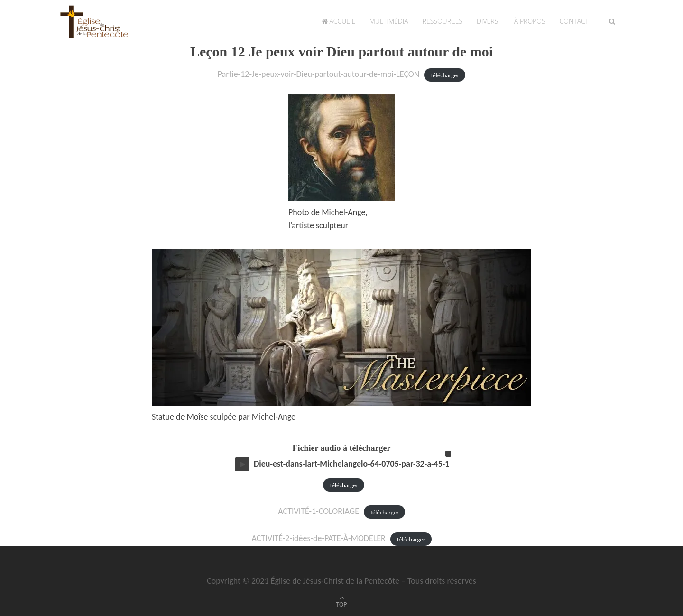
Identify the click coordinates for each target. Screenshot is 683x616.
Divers (487, 21)
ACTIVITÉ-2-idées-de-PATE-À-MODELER (318, 538)
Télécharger (445, 75)
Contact (574, 21)
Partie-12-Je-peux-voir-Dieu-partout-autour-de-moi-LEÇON (319, 74)
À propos (529, 21)
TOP (342, 604)
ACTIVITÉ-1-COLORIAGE (318, 511)
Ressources (443, 21)
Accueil (338, 21)
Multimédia (389, 21)
